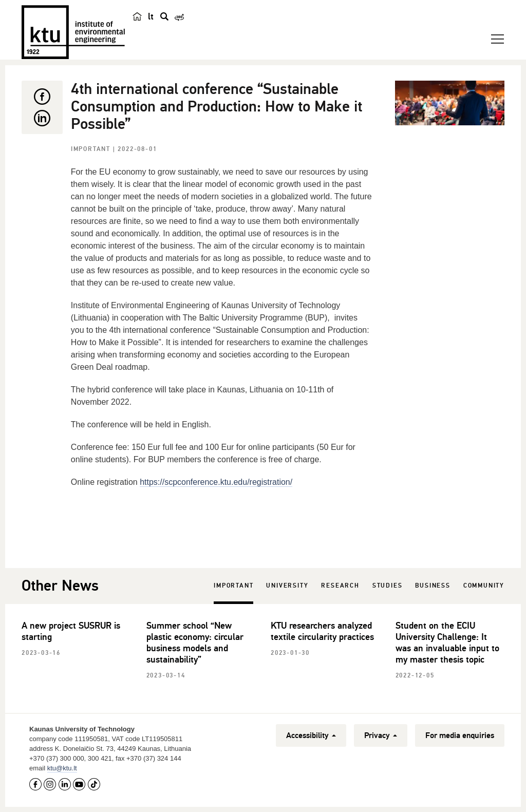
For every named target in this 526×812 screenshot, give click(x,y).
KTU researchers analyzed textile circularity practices (322, 631)
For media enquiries (460, 735)
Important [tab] (233, 586)
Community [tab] (484, 586)
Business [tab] (433, 586)
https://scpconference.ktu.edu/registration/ (216, 482)
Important (92, 149)
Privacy (381, 735)
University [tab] (287, 586)
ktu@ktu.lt (62, 768)
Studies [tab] (388, 586)
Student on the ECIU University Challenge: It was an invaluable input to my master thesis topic (447, 643)
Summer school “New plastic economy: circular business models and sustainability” (195, 643)
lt (151, 16)
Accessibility (311, 735)
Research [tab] (340, 586)
